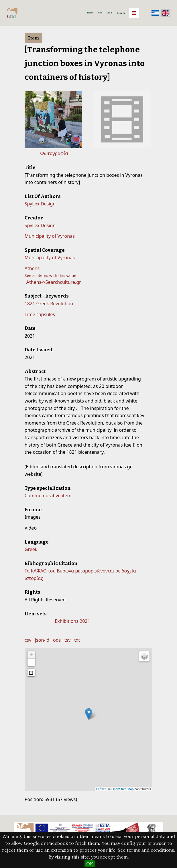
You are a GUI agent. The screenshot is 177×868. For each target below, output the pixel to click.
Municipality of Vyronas (50, 236)
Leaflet (101, 789)
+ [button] (31, 655)
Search (121, 13)
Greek (31, 549)
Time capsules (40, 314)
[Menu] (134, 13)
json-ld (42, 640)
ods (57, 640)
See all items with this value (51, 275)
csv (28, 640)
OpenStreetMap (123, 789)
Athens (32, 268)
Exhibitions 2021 (72, 621)
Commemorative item (48, 496)
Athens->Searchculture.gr (54, 282)
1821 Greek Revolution (49, 304)
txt (77, 640)
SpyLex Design (40, 204)
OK (90, 864)
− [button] (31, 662)
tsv (68, 640)
